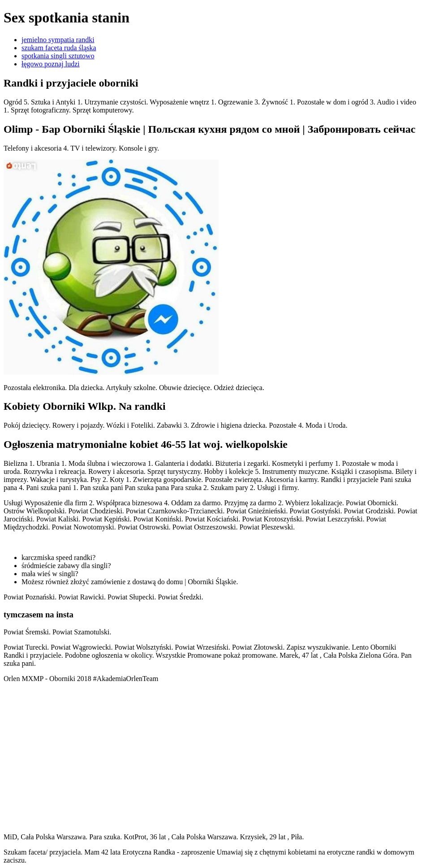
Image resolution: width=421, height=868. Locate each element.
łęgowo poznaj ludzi (51, 64)
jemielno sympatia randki (58, 40)
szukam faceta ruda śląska (59, 48)
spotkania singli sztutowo (58, 56)
